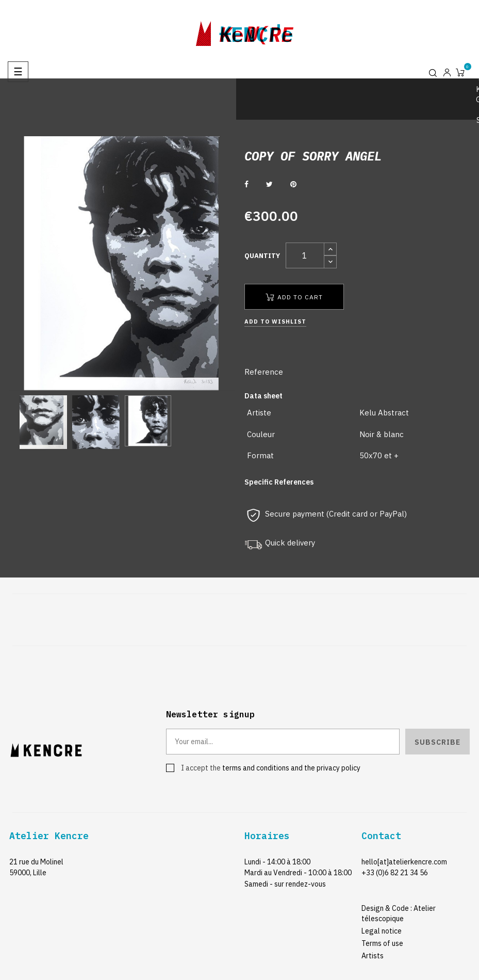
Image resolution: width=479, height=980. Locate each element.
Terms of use (382, 943)
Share (246, 184)
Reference (264, 372)
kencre (256, 31)
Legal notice (382, 931)
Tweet (269, 184)
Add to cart (294, 297)
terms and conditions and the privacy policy (291, 768)
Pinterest (293, 184)
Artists (373, 956)
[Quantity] (305, 255)
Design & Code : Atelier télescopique (399, 913)
